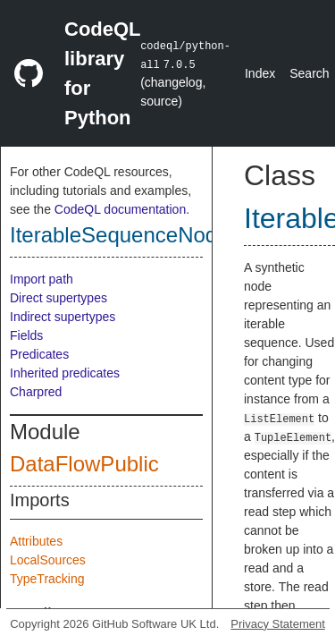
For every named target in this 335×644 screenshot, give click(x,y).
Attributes (36, 541)
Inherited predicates (65, 373)
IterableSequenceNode (120, 235)
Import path (42, 279)
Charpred (36, 392)
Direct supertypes (59, 298)
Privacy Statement (278, 624)
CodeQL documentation (120, 209)
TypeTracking (47, 579)
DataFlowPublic (84, 464)
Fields (26, 335)
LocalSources (48, 560)
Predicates (39, 354)
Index (260, 73)
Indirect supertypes (63, 317)
